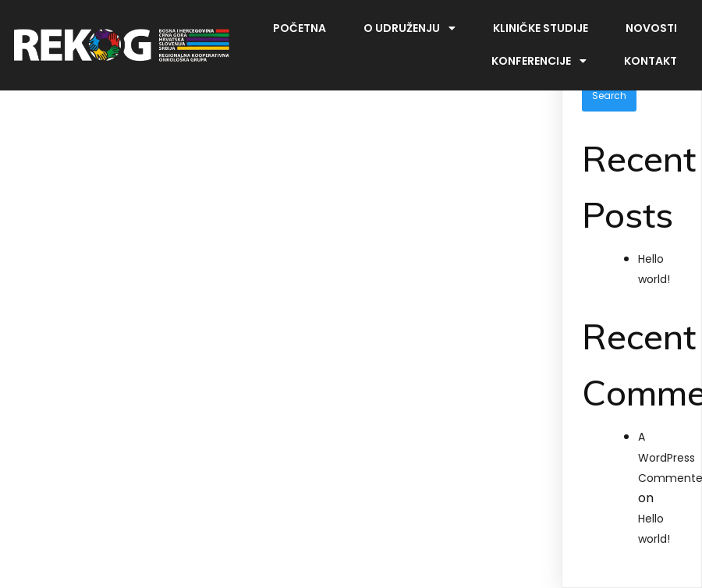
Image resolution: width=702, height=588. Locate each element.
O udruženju (409, 28)
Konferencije (539, 61)
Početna (300, 28)
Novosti (651, 28)
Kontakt (651, 61)
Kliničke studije (541, 28)
